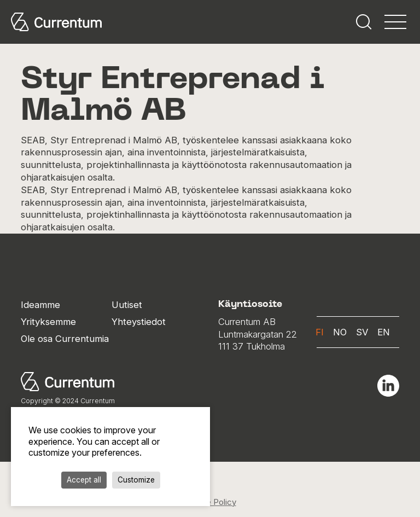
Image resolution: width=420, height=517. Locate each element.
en (384, 332)
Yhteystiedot (139, 322)
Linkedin (388, 386)
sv (362, 332)
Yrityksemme (48, 322)
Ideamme (40, 305)
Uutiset (127, 305)
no (340, 332)
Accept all (84, 480)
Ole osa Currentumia (65, 339)
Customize (136, 480)
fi (320, 332)
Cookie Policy (210, 502)
